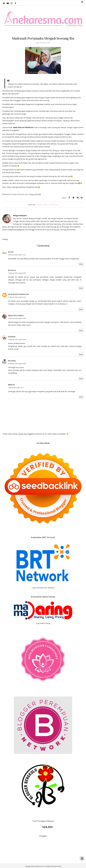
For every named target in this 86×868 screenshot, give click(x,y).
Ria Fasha (12, 361)
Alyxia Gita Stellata (16, 315)
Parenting (54, 205)
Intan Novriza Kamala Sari (18, 294)
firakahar (12, 337)
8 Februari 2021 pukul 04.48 (17, 364)
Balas (81, 264)
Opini (46, 205)
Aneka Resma (57, 866)
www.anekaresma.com (38, 866)
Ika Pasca (12, 270)
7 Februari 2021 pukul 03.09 (17, 273)
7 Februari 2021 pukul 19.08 (17, 318)
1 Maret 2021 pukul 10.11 (16, 388)
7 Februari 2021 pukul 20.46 (17, 340)
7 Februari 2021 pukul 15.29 (17, 297)
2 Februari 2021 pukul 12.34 (17, 255)
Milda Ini (11, 385)
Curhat (39, 205)
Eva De (11, 252)
